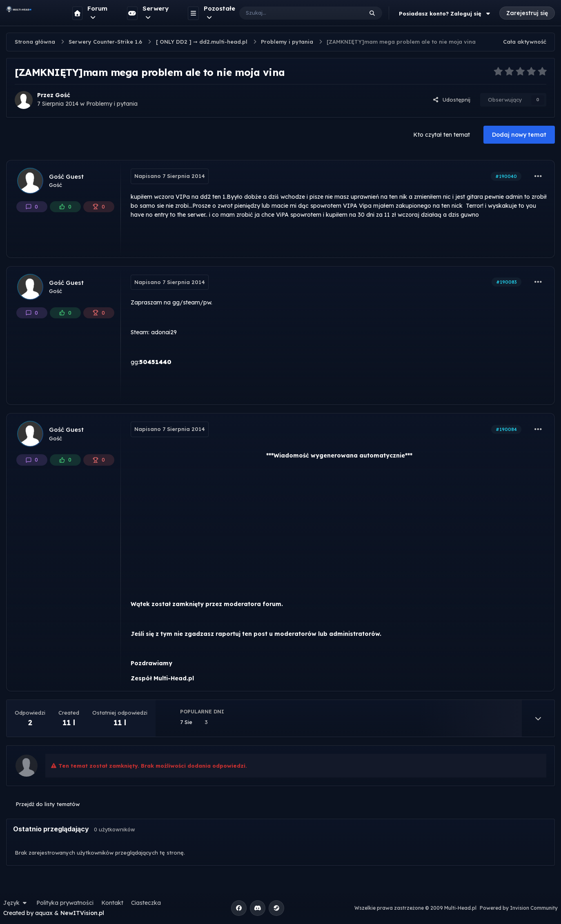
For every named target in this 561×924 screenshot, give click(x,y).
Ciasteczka (146, 903)
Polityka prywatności (65, 903)
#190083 (506, 282)
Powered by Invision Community (519, 908)
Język (16, 903)
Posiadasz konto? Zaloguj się (445, 13)
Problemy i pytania (112, 104)
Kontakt (112, 903)
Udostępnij (452, 100)
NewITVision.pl (82, 913)
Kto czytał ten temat (442, 135)
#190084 (506, 429)
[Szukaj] (293, 13)
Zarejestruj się (527, 13)
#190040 (506, 176)
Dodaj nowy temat (519, 135)
